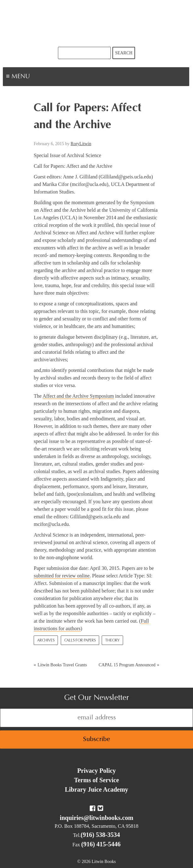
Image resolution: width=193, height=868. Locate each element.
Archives (46, 641)
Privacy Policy (96, 771)
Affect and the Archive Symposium (78, 396)
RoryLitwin (81, 144)
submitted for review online (62, 576)
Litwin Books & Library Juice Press (97, 23)
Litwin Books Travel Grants (62, 665)
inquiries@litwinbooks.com (97, 818)
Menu (40, 77)
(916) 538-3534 (100, 835)
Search (124, 53)
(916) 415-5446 (101, 844)
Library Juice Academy (96, 789)
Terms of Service (96, 780)
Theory (112, 641)
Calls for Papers (80, 641)
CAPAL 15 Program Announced (127, 665)
